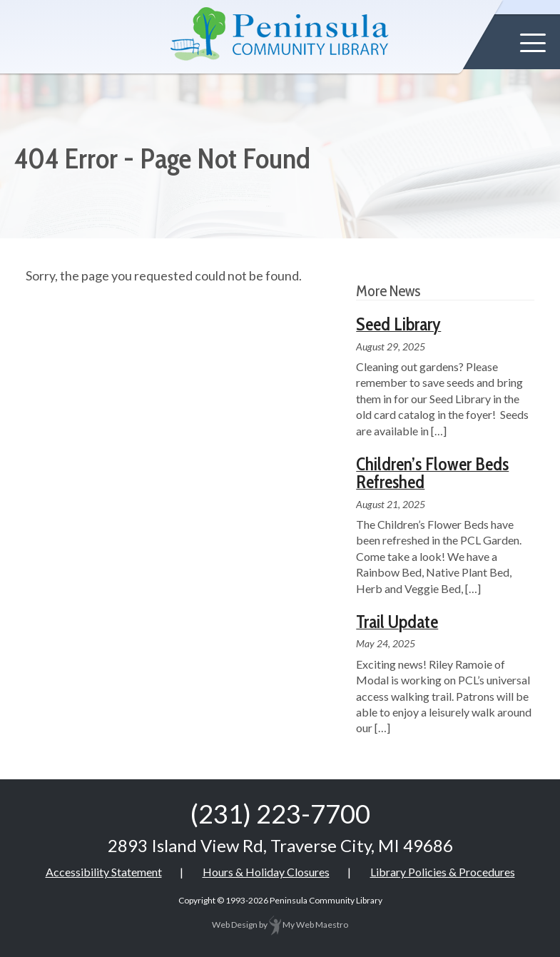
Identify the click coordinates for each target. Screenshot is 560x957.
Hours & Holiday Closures (266, 872)
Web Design (235, 925)
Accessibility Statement (104, 872)
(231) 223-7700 (280, 814)
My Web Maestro (309, 925)
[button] (533, 43)
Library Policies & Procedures (443, 872)
